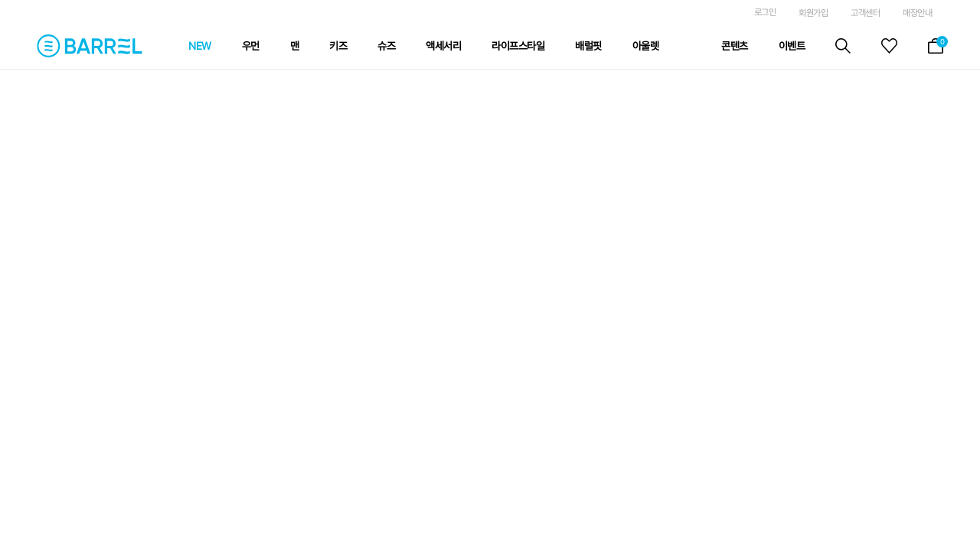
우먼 (251, 46)
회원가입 (813, 13)
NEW (200, 46)
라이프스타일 (518, 46)
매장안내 (917, 13)
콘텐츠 (735, 46)
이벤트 (792, 46)
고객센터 (865, 13)
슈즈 (386, 46)
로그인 (765, 12)
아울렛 (646, 46)
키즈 (338, 46)
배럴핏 (588, 46)
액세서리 (443, 46)
